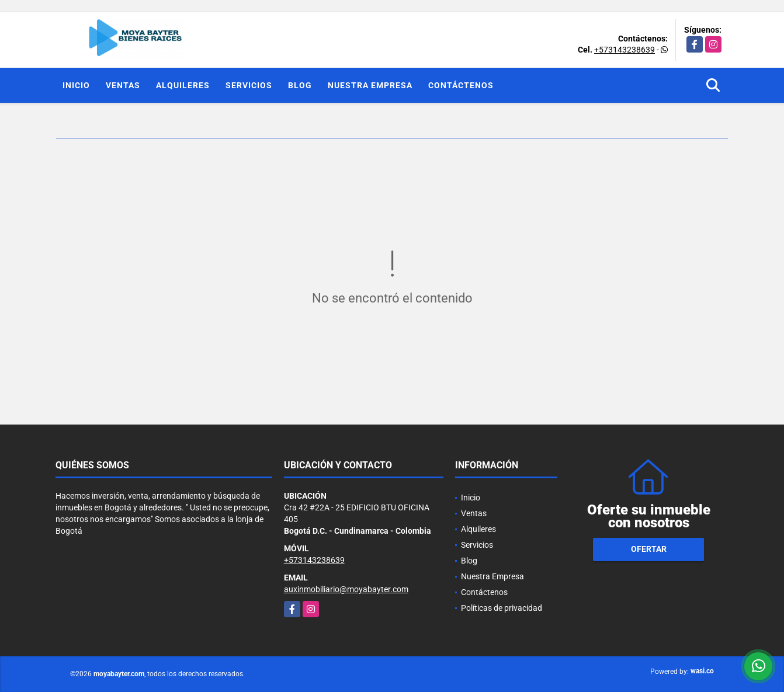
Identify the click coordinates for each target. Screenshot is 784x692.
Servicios (249, 85)
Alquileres (183, 85)
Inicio (76, 85)
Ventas (123, 85)
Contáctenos (461, 85)
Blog (300, 85)
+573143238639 (625, 50)
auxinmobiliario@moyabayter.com (346, 589)
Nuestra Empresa (370, 85)
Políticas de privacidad (502, 608)
